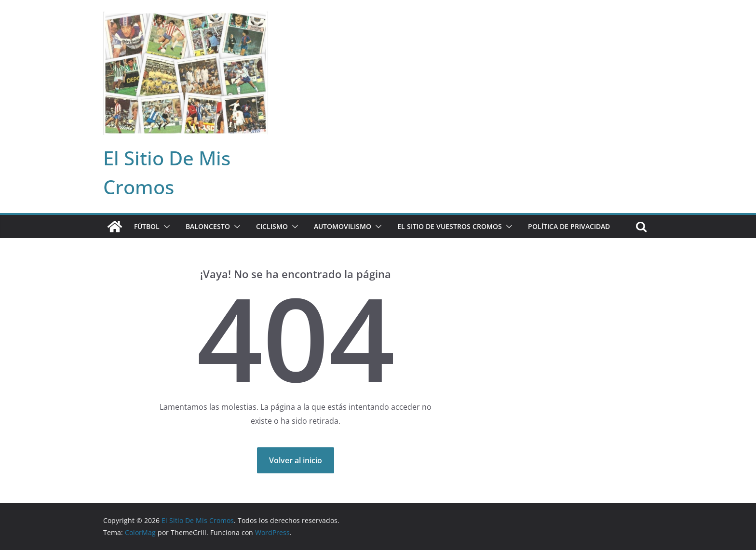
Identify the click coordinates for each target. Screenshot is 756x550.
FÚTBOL (147, 226)
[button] (165, 227)
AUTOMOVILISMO (343, 226)
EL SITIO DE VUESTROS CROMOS (450, 226)
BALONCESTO (208, 226)
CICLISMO (272, 226)
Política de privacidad (569, 226)
